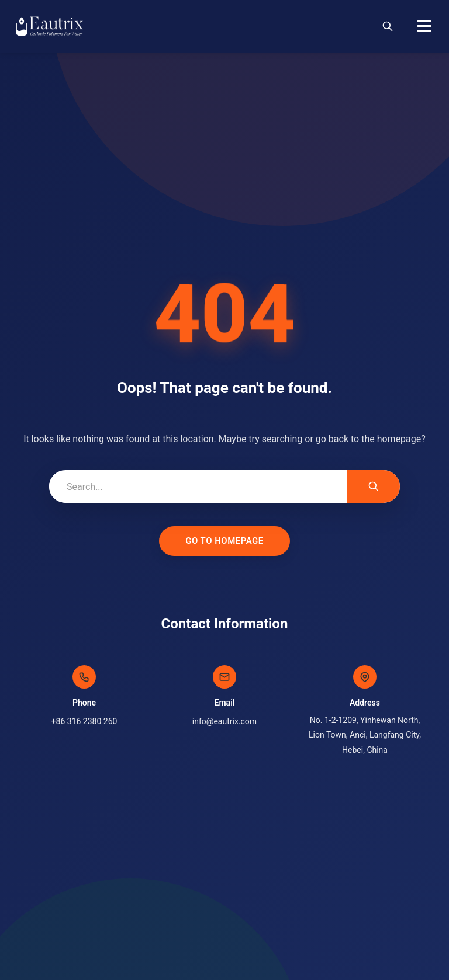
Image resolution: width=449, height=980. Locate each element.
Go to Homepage (224, 541)
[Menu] (424, 26)
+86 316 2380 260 (84, 721)
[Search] (388, 26)
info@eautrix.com (224, 721)
